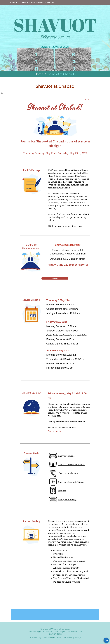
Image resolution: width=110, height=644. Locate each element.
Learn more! (54, 431)
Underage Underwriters (67, 582)
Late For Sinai (61, 550)
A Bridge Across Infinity (66, 568)
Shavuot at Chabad (61, 74)
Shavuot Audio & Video (71, 482)
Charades (58, 554)
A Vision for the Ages (65, 564)
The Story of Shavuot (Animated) (71, 578)
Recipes (62, 491)
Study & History (67, 499)
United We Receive (63, 557)
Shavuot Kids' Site (68, 473)
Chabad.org (48, 637)
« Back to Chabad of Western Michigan (32, 3)
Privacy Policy (74, 637)
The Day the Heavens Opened (69, 561)
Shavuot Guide (66, 456)
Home (39, 74)
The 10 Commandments (71, 465)
